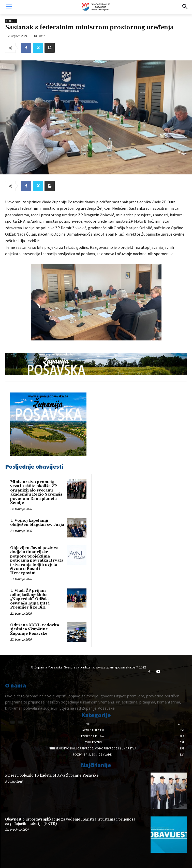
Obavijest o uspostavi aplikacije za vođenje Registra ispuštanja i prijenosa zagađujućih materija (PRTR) (70, 822)
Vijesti (11, 21)
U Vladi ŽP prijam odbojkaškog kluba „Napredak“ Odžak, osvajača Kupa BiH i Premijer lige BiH (30, 599)
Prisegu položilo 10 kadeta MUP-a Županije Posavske (52, 775)
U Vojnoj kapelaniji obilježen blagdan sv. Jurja (37, 523)
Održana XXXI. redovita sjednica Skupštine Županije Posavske (35, 629)
